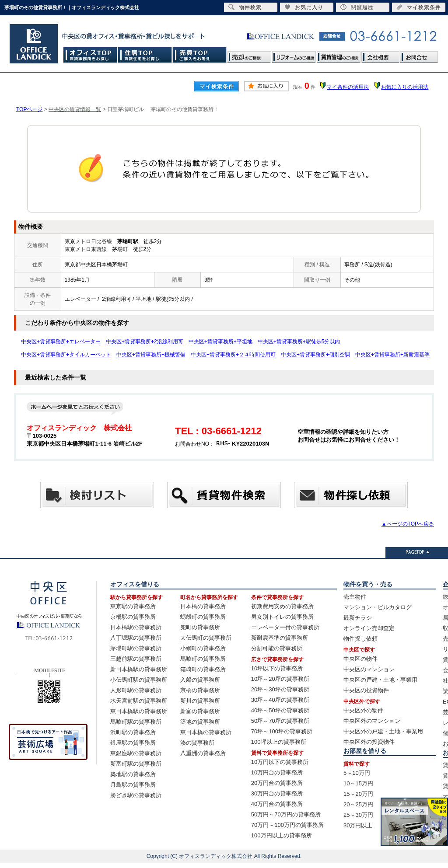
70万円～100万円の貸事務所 (287, 825)
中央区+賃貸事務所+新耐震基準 (392, 355)
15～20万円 (358, 794)
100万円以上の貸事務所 (282, 835)
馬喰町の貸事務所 (203, 659)
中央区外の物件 (363, 710)
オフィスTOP (90, 55)
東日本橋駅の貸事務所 (139, 711)
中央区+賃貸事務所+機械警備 (151, 355)
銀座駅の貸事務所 (133, 743)
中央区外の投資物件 (369, 742)
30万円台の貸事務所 (277, 793)
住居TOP (145, 55)
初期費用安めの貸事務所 (282, 606)
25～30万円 (358, 815)
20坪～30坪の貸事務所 (280, 689)
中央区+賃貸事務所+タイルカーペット (66, 355)
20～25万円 (358, 804)
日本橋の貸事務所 (203, 606)
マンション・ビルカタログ (378, 607)
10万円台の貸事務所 (277, 772)
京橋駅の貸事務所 (133, 617)
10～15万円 (358, 783)
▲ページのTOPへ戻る (408, 524)
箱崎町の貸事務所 (203, 669)
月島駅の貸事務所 (133, 785)
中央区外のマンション (372, 721)
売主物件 (355, 597)
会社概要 (380, 55)
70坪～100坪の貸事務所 (282, 731)
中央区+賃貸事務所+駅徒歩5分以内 (299, 342)
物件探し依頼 (360, 639)
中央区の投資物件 (366, 690)
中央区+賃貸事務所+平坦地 (220, 342)
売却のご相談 (249, 55)
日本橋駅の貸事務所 (136, 627)
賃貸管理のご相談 (339, 55)
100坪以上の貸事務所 (279, 742)
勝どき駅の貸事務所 (136, 795)
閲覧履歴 (357, 7)
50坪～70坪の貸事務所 (280, 721)
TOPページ (29, 109)
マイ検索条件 (419, 7)
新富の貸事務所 (200, 711)
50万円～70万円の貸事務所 (286, 814)
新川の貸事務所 (200, 701)
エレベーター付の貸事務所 (285, 627)
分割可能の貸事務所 (277, 648)
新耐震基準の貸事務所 (280, 638)
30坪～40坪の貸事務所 (280, 700)
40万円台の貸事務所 (277, 804)
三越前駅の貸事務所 (136, 659)
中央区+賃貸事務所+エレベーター (61, 342)
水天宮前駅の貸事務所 (139, 701)
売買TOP (200, 55)
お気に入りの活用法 (405, 87)
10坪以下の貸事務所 (277, 668)
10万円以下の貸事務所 (280, 762)
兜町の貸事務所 (200, 627)
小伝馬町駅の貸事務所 (139, 680)
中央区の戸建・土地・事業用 (380, 680)
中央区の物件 (360, 659)
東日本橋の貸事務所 (206, 732)
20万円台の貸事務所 (277, 783)
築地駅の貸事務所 (133, 774)
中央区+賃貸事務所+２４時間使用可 (233, 355)
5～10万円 (357, 773)
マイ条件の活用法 (348, 87)
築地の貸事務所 (200, 722)
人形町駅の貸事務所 (136, 690)
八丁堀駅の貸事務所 (136, 638)
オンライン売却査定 (369, 628)
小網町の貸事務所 (203, 648)
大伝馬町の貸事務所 (206, 638)
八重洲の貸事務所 (203, 753)
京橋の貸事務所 (200, 690)
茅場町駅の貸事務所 (136, 648)
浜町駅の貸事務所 (133, 732)
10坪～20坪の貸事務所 (280, 679)
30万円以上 (358, 825)
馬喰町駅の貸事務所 (136, 722)
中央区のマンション (369, 669)
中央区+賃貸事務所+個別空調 (315, 355)
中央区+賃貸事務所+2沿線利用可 (145, 342)
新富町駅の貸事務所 (136, 764)
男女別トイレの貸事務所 (282, 617)
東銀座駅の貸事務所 (136, 753)
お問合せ (419, 55)
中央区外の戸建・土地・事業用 (383, 731)
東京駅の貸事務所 (133, 606)
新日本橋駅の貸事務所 (139, 669)
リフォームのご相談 (294, 55)
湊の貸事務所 (197, 743)
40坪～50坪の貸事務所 (280, 710)
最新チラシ (358, 618)
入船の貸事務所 (200, 680)
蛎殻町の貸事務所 (203, 617)
